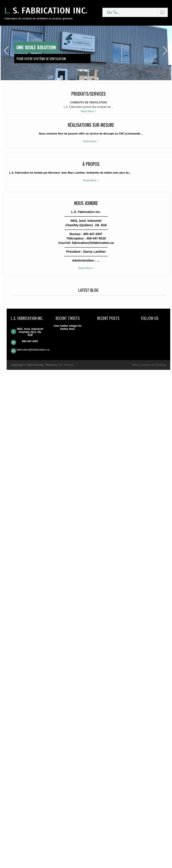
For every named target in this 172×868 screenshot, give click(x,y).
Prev (6, 51)
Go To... (114, 12)
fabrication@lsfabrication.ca (25, 833)
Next (166, 51)
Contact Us (27, 855)
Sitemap (23, 859)
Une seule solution (36, 47)
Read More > (23, 120)
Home (15, 855)
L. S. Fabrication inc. (46, 11)
